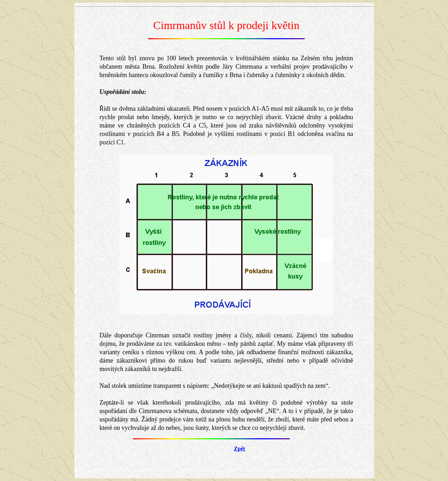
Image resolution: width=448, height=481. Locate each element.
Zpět (239, 449)
